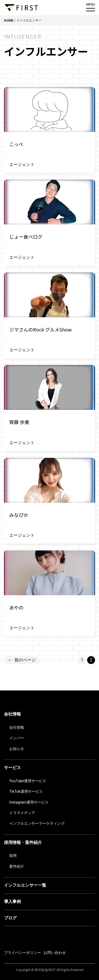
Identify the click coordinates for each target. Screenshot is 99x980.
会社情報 (12, 714)
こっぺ (16, 144)
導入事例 (12, 902)
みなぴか (19, 515)
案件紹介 (17, 866)
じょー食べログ (26, 237)
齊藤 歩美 (19, 422)
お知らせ (17, 749)
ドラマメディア (22, 813)
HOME (9, 20)
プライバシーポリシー (22, 953)
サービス (12, 768)
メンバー (17, 738)
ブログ (10, 918)
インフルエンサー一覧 (25, 885)
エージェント (22, 164)
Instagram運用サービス (29, 802)
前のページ (22, 660)
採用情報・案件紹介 (23, 842)
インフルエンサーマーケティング (37, 823)
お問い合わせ (55, 953)
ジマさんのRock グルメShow (40, 329)
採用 (13, 856)
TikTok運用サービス (26, 792)
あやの (16, 607)
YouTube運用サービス (28, 781)
